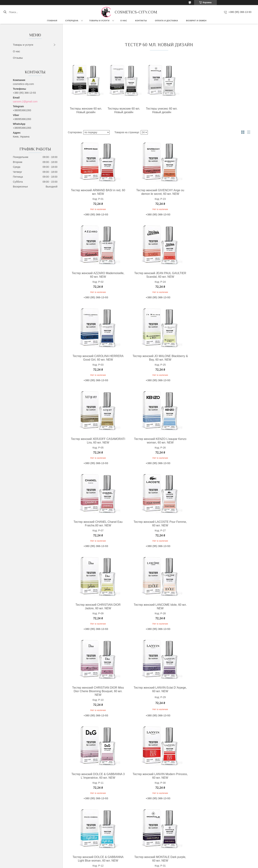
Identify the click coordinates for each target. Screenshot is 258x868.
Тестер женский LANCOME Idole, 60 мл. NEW (219, 441)
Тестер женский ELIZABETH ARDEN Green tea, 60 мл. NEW (97, 693)
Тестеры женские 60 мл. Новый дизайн (85, 110)
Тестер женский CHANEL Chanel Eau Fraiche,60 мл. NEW (219, 358)
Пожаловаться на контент (122, 865)
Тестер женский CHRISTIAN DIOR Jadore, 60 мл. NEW (158, 441)
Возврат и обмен (196, 21)
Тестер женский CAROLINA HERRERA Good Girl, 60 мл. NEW (158, 275)
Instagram (28, 847)
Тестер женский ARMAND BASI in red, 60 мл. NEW (97, 192)
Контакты (141, 21)
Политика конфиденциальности (153, 865)
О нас (124, 21)
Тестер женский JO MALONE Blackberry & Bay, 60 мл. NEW (219, 275)
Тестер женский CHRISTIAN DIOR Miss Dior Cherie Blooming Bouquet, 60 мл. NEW (97, 525)
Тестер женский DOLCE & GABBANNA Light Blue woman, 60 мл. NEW (158, 610)
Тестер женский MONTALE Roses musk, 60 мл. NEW (158, 693)
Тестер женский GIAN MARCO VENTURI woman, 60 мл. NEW (158, 776)
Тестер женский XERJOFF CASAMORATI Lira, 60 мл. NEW (97, 358)
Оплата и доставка (167, 21)
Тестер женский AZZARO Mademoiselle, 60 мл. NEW (219, 192)
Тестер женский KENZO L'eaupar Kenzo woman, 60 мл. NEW (158, 358)
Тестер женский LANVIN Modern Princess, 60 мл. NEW (97, 610)
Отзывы (18, 58)
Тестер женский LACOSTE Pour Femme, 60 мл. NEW (97, 441)
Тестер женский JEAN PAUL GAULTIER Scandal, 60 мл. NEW (97, 275)
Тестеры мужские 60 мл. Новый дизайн (122, 110)
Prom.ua (144, 861)
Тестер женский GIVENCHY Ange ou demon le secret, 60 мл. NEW (158, 192)
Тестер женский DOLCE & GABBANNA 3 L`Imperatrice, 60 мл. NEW (219, 524)
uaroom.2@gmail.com (25, 102)
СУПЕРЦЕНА (72, 21)
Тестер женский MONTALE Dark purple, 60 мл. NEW (219, 610)
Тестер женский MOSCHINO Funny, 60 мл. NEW (97, 776)
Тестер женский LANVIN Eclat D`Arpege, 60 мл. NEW (158, 524)
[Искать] (5, 12)
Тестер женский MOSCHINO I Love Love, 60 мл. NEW (219, 776)
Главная (52, 21)
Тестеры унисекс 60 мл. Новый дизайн (159, 110)
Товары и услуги (99, 21)
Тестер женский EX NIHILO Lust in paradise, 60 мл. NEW (219, 693)
